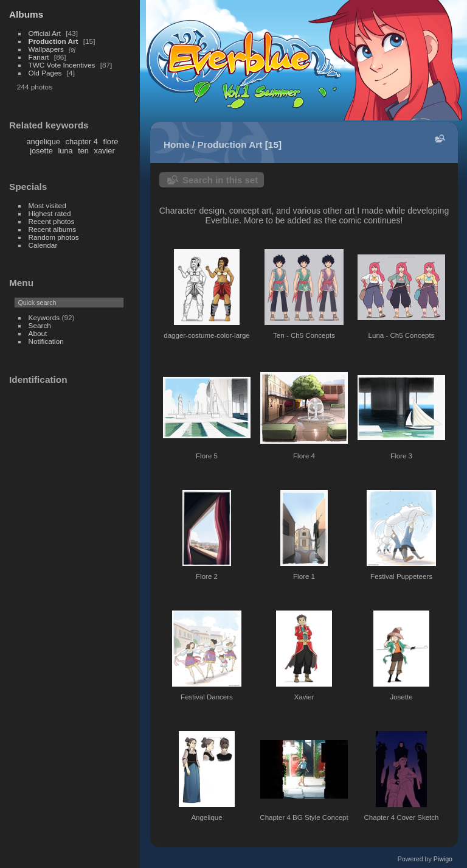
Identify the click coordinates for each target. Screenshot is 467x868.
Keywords (44, 317)
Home (177, 145)
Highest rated (50, 213)
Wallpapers (46, 49)
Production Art (54, 41)
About (38, 333)
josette (41, 151)
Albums (26, 14)
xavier (105, 151)
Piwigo (443, 859)
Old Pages (45, 73)
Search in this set (220, 180)
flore (110, 142)
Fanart (39, 57)
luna (65, 151)
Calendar (43, 245)
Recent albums (52, 229)
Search (40, 325)
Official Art (45, 33)
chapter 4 (82, 142)
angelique (43, 142)
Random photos (54, 237)
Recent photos (52, 221)
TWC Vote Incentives (62, 65)
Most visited (47, 205)
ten (83, 151)
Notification (46, 341)
